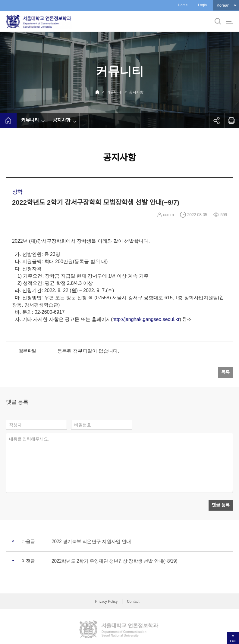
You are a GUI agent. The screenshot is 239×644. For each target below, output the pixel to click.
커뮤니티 (114, 92)
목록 (225, 372)
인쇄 (231, 120)
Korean (223, 5)
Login (202, 5)
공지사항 (136, 92)
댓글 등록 (221, 478)
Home (183, 5)
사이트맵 (230, 21)
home (8, 120)
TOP (233, 641)
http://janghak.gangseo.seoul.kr (146, 319)
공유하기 (216, 120)
